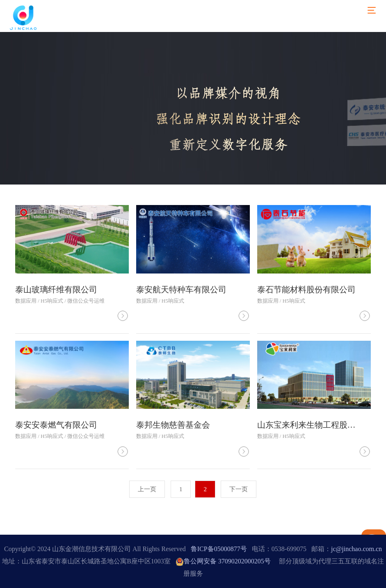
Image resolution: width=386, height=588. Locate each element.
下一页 (239, 489)
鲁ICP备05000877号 (219, 549)
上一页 (147, 489)
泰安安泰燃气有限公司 (56, 425)
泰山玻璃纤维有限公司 (56, 289)
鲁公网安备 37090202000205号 (223, 561)
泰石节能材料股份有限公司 (306, 289)
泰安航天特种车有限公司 (181, 289)
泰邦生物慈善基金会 (173, 425)
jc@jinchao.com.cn (356, 549)
